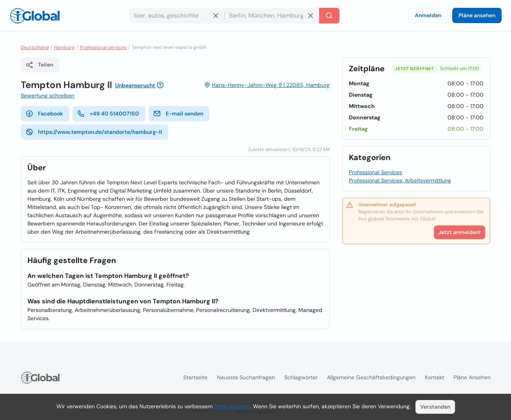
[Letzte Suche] (329, 16)
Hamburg (64, 47)
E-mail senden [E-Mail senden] (178, 114)
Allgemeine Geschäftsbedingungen (371, 377)
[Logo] (35, 16)
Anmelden (428, 15)
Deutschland (35, 47)
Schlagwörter (301, 377)
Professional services (103, 47)
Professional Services (376, 172)
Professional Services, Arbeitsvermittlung (400, 180)
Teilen (39, 65)
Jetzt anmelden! (460, 232)
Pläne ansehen (477, 15)
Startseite (195, 377)
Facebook (44, 114)
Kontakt (434, 377)
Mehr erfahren (232, 406)
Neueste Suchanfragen (246, 377)
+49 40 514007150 (108, 114)
